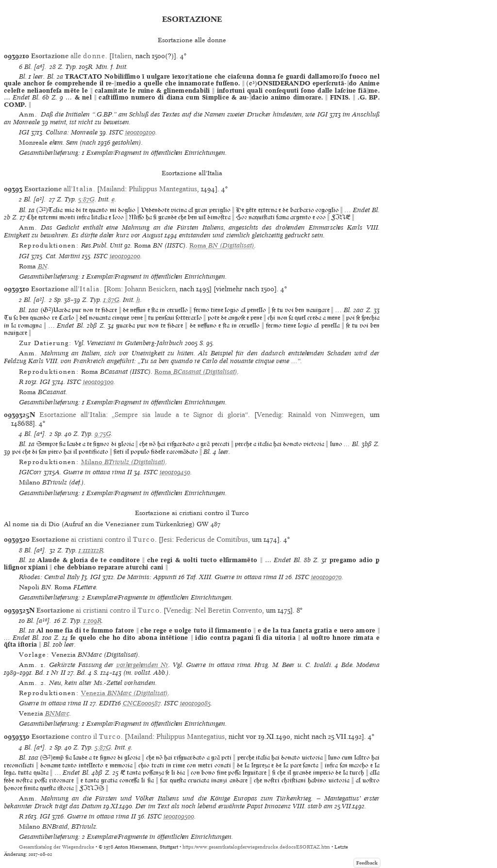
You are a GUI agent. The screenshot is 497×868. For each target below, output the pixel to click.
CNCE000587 (142, 703)
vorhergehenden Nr (142, 665)
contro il (76, 736)
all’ (59, 189)
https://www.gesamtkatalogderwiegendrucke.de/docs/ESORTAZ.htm (256, 847)
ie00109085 (195, 703)
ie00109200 (125, 256)
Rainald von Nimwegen (326, 415)
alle (68, 56)
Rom (114, 289)
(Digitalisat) (222, 245)
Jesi (166, 539)
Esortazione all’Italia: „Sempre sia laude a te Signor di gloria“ (144, 415)
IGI (24, 132)
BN (43, 266)
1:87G (111, 300)
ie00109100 (140, 132)
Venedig (269, 415)
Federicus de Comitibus (212, 539)
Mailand (112, 189)
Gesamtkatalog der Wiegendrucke (57, 847)
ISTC (116, 132)
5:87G (86, 199)
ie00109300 (98, 382)
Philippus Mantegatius (163, 189)
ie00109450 (175, 472)
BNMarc (57, 713)
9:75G (103, 434)
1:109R (92, 621)
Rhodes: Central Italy (49, 577)
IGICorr (30, 472)
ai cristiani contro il (93, 539)
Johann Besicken (150, 289)
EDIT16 (110, 703)
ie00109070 (326, 577)
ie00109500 (179, 816)
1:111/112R (91, 550)
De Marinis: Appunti (147, 577)
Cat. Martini (63, 256)
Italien (122, 56)
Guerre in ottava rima (94, 472)
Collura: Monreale (72, 132)
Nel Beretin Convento (228, 610)
